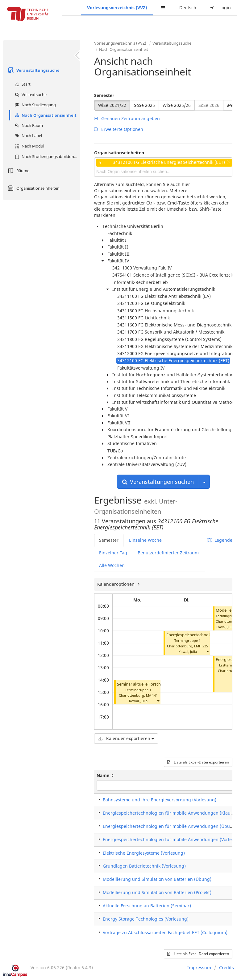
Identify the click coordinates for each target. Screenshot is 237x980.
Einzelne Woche (145, 540)
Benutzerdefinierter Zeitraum (168, 553)
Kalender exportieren (126, 738)
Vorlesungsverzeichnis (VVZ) (117, 8)
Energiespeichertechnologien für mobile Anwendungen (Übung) (170, 826)
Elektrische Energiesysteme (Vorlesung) (144, 853)
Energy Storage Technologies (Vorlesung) (146, 919)
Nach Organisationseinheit (45, 115)
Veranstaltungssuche (33, 70)
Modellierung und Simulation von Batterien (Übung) (157, 879)
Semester (104, 95)
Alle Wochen (112, 565)
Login (220, 8)
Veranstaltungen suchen (158, 482)
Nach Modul (29, 146)
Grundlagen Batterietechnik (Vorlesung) (144, 866)
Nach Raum (28, 125)
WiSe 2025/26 (177, 105)
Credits (227, 968)
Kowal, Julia (138, 701)
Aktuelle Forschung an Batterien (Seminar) (147, 906)
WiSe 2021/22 (112, 105)
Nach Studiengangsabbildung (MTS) (47, 156)
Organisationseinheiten (33, 188)
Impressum (199, 968)
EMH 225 (201, 646)
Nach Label (28, 136)
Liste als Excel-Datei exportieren (198, 762)
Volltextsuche (30, 95)
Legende (220, 540)
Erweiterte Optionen (119, 129)
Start (22, 84)
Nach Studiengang (35, 105)
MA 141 (152, 695)
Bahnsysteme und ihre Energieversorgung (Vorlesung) (160, 800)
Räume (18, 171)
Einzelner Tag (113, 553)
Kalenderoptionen (116, 584)
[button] (158, 701)
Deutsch (188, 8)
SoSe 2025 (144, 105)
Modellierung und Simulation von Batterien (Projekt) (157, 892)
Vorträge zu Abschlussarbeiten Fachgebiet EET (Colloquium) (165, 932)
